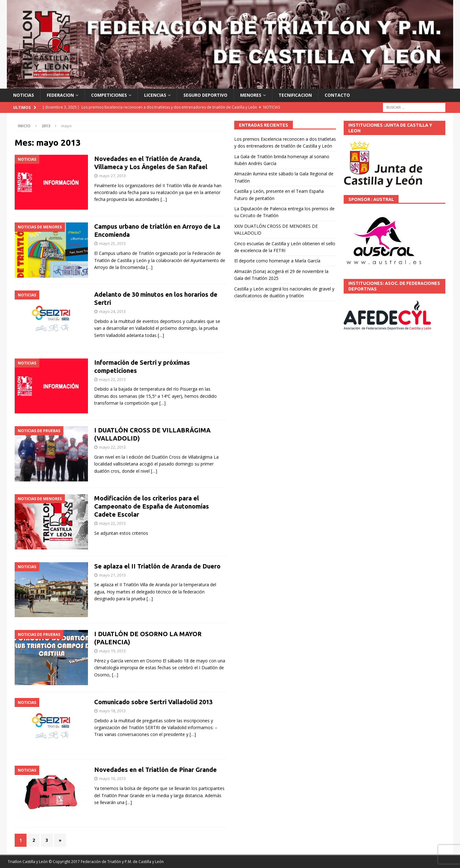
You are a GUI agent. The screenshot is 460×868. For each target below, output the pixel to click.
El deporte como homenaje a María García (277, 261)
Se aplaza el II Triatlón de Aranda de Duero (157, 566)
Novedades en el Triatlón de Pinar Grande (155, 770)
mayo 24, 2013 (112, 311)
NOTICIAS (24, 95)
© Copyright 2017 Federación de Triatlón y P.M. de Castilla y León (106, 862)
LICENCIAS (155, 95)
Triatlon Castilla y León (28, 862)
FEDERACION (60, 95)
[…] (164, 199)
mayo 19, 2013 (112, 651)
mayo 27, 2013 (112, 176)
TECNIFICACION (295, 95)
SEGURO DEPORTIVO (205, 95)
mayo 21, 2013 (112, 575)
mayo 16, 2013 (112, 778)
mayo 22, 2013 (112, 379)
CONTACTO (337, 95)
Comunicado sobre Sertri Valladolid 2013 (153, 702)
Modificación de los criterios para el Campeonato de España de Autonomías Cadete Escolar (152, 506)
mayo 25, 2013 (112, 243)
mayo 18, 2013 (112, 711)
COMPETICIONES (109, 95)
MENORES (251, 95)
